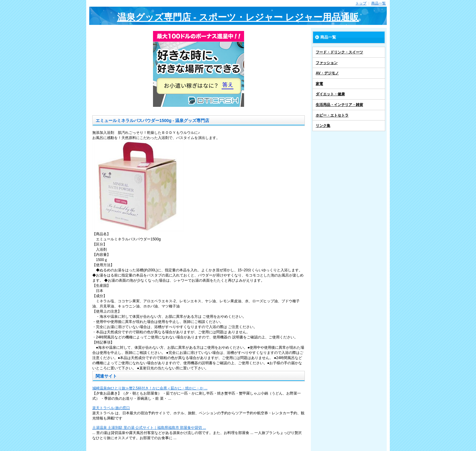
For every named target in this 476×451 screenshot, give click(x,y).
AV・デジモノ (327, 73)
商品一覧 (379, 3)
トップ (361, 3)
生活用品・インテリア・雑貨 (339, 105)
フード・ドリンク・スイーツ (339, 52)
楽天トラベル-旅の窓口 (111, 408)
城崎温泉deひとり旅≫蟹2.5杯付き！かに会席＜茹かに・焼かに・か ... (150, 388)
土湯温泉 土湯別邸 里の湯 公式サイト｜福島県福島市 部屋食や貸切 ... (149, 428)
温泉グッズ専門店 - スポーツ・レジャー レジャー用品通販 (238, 17)
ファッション (327, 63)
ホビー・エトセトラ (332, 115)
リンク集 (323, 126)
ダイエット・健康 (330, 94)
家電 (319, 84)
